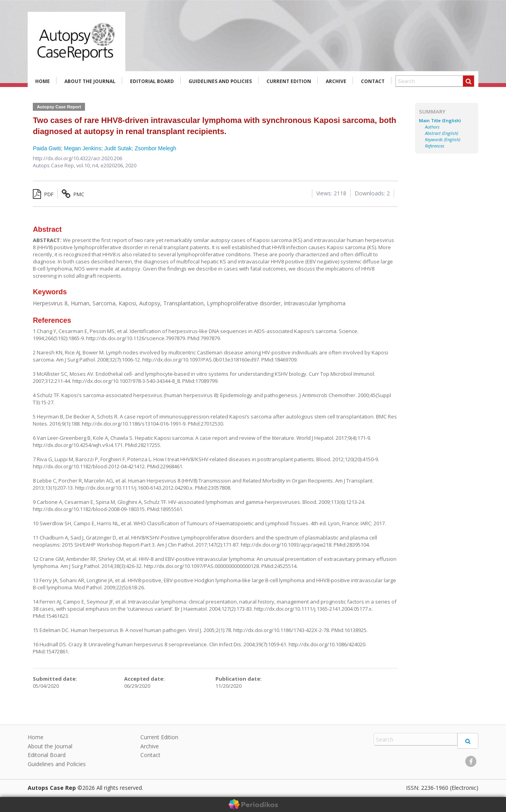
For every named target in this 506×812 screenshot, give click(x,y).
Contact (373, 81)
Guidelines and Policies (220, 81)
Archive (336, 81)
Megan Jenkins (83, 148)
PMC (73, 194)
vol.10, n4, (88, 165)
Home (42, 81)
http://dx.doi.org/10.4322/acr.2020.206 (77, 158)
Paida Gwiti (47, 148)
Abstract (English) (442, 133)
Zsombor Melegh (156, 148)
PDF (43, 194)
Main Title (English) (440, 121)
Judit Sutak (118, 148)
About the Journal (90, 81)
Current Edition (289, 81)
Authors (432, 127)
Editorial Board (152, 81)
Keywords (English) (443, 140)
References (435, 146)
